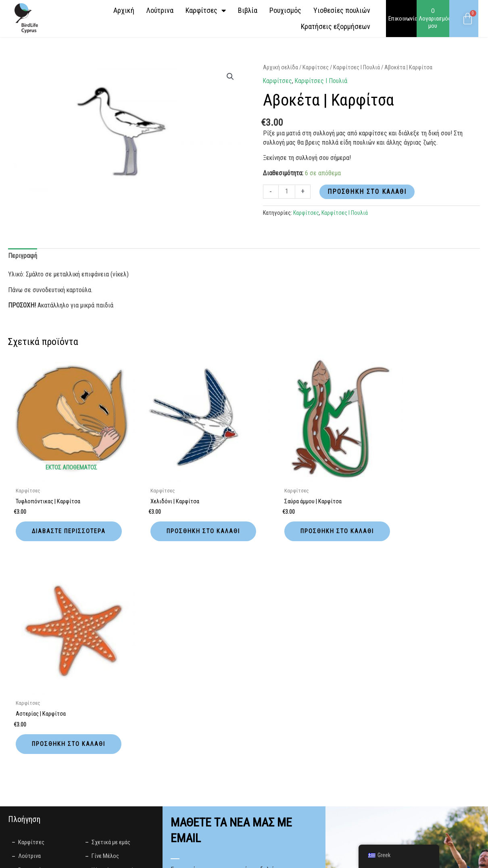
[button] (230, 77)
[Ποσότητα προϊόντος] (287, 192)
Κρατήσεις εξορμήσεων (336, 26)
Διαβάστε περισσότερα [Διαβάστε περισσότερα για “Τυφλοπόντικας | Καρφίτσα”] (55, 522)
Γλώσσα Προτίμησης (198, 711)
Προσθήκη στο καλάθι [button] (178, 522)
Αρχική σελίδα (280, 67)
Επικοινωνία (403, 19)
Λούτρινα (160, 10)
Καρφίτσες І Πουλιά (357, 67)
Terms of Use (206, 812)
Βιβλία (248, 10)
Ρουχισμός (285, 10)
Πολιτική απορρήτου (263, 758)
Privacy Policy (167, 812)
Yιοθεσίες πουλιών (342, 10)
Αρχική (124, 10)
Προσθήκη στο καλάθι (367, 192)
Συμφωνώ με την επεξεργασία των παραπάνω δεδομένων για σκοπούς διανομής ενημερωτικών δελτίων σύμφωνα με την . (234, 750)
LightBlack (226, 858)
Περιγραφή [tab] (22, 256)
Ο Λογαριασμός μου (435, 19)
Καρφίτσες (206, 10)
